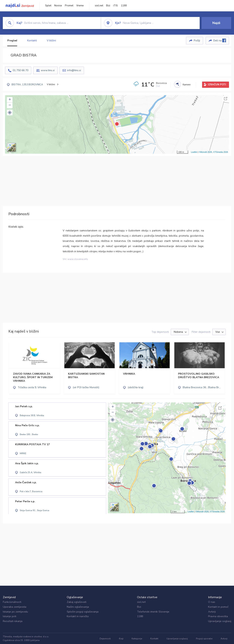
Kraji (121, 639)
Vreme (80, 6)
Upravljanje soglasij (220, 621)
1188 (124, 6)
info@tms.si (74, 70)
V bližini (51, 41)
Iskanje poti (10, 616)
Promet (69, 6)
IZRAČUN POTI (217, 85)
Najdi (216, 23)
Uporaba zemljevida (15, 607)
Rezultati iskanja (13, 621)
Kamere (187, 85)
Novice (58, 6)
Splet (48, 6)
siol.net (99, 6)
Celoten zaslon (226, 99)
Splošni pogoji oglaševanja (83, 612)
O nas (212, 602)
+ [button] (10, 100)
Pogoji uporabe (204, 639)
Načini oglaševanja (78, 607)
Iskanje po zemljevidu (15, 612)
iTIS (116, 6)
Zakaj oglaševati (77, 602)
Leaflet (194, 152)
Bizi (108, 6)
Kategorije (137, 639)
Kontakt (154, 639)
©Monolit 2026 (205, 152)
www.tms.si (48, 70)
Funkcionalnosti (12, 602)
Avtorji (212, 612)
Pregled (12, 41)
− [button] (10, 105)
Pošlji (197, 41)
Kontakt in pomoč (218, 607)
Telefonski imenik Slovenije (153, 612)
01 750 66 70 (21, 70)
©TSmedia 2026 (221, 152)
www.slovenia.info (78, 259)
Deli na (220, 40)
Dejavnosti (105, 639)
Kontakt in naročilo (78, 616)
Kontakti (32, 41)
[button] (10, 113)
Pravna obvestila (218, 616)
